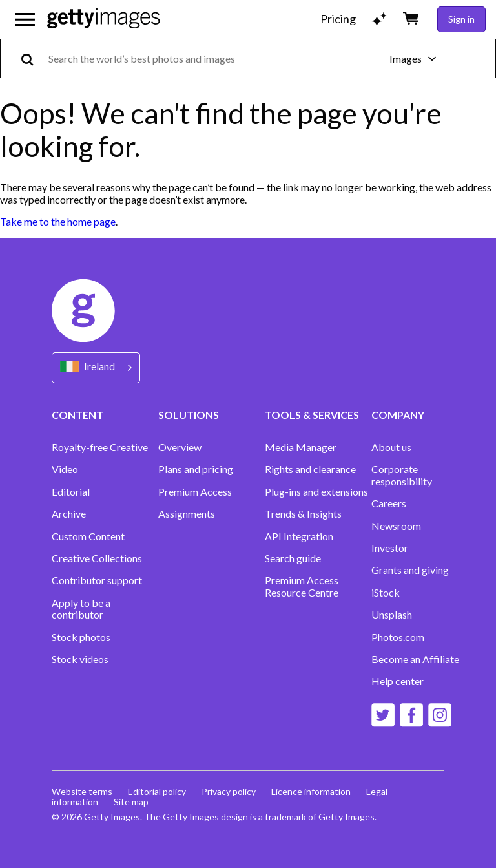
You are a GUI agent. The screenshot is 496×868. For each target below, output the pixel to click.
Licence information (311, 791)
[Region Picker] (96, 367)
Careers (389, 503)
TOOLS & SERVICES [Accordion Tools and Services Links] (312, 415)
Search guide (293, 558)
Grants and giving (410, 570)
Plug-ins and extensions (316, 492)
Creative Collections (97, 558)
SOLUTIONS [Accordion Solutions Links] (189, 415)
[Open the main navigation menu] (25, 19)
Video (65, 469)
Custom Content (88, 536)
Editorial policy (157, 791)
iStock (386, 593)
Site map (131, 802)
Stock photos (81, 637)
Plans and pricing (196, 469)
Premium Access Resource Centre (302, 586)
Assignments (187, 514)
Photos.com (398, 637)
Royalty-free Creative (100, 447)
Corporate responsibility (402, 475)
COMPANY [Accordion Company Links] (398, 415)
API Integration (299, 536)
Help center (398, 681)
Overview (180, 447)
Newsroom (396, 526)
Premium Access (195, 492)
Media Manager (301, 447)
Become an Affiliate (415, 659)
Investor (390, 548)
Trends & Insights (303, 514)
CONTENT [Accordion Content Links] (77, 415)
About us (391, 447)
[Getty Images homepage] (104, 19)
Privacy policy (229, 791)
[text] (186, 58)
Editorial (71, 492)
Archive (69, 514)
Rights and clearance (310, 469)
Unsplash (392, 615)
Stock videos (80, 659)
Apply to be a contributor (81, 609)
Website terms (82, 791)
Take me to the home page (58, 221)
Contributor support (97, 580)
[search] (33, 58)
